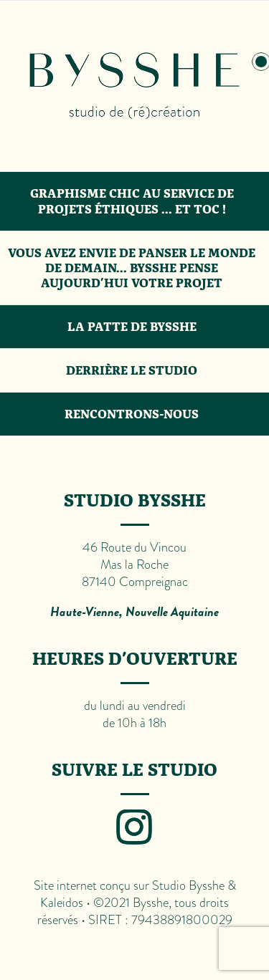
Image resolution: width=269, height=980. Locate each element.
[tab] (134, 86)
